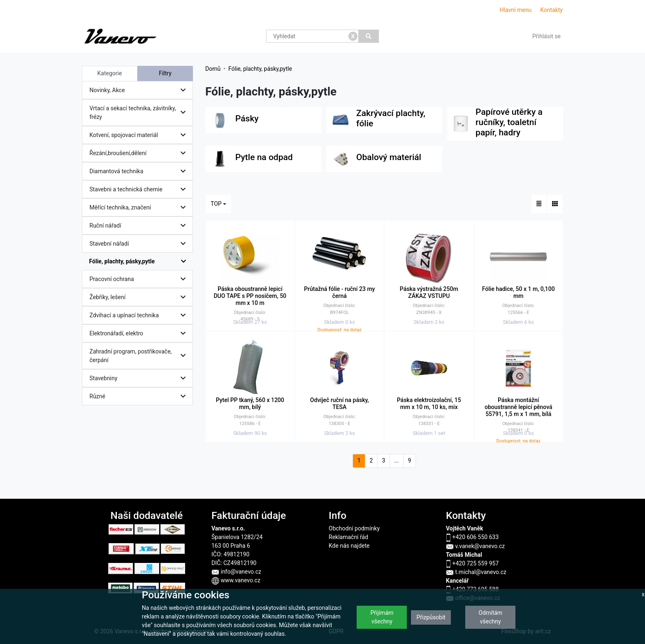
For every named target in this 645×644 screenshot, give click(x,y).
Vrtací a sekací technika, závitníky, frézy (140, 113)
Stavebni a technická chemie (140, 189)
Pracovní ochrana (140, 279)
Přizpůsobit (431, 617)
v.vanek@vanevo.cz (475, 546)
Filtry (165, 73)
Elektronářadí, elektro (140, 334)
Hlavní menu (516, 10)
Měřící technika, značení (140, 208)
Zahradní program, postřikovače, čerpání (140, 356)
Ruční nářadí (140, 226)
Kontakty (551, 10)
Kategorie (110, 73)
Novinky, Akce (140, 90)
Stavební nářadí (140, 244)
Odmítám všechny (490, 617)
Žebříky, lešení (140, 297)
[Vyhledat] (369, 36)
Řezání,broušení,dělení (140, 153)
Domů (213, 69)
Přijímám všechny (382, 617)
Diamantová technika (140, 171)
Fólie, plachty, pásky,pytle (140, 262)
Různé (140, 396)
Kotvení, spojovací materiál (140, 135)
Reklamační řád (348, 537)
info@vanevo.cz (236, 572)
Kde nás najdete (349, 546)
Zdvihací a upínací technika (140, 315)
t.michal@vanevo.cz (476, 572)
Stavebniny (140, 378)
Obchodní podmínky (354, 528)
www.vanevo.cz (236, 580)
